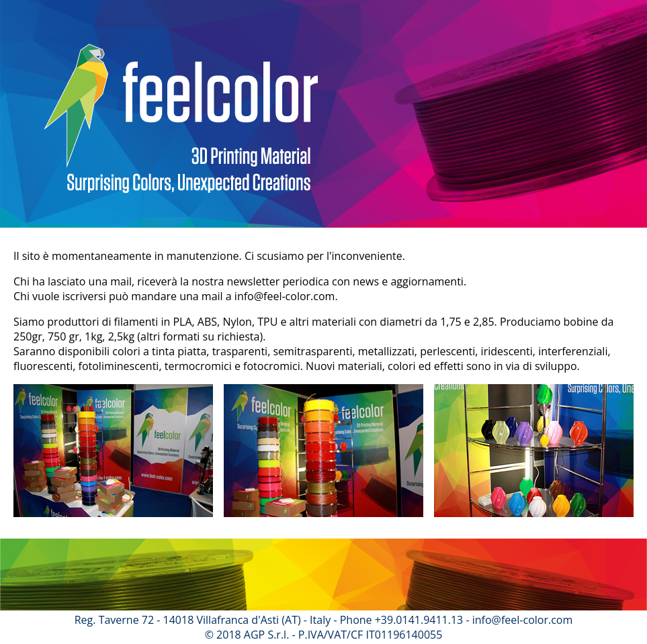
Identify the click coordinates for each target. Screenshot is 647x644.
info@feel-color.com (285, 296)
